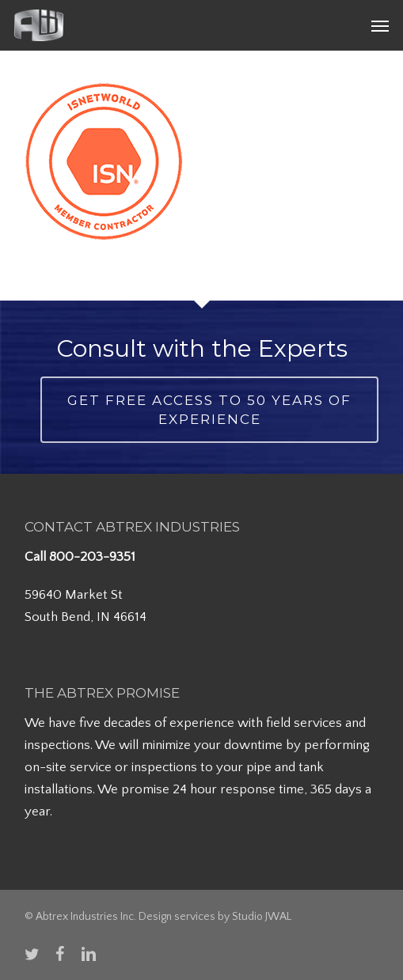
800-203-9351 (92, 557)
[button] (380, 25)
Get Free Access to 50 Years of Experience (209, 410)
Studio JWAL (262, 917)
